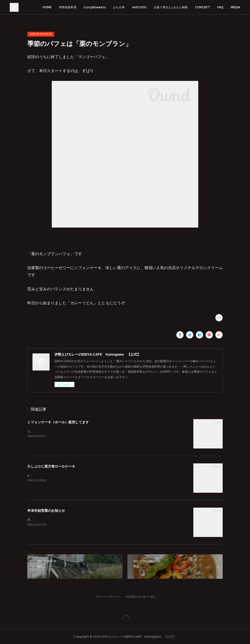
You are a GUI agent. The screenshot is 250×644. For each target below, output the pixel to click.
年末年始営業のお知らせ (46, 511)
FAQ (220, 7)
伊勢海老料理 (68, 7)
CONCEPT (203, 7)
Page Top (125, 617)
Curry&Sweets (95, 7)
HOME (47, 7)
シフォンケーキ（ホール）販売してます (58, 422)
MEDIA (235, 7)
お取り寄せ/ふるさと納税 (171, 7)
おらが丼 (119, 7)
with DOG (139, 7)
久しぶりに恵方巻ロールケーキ (51, 466)
